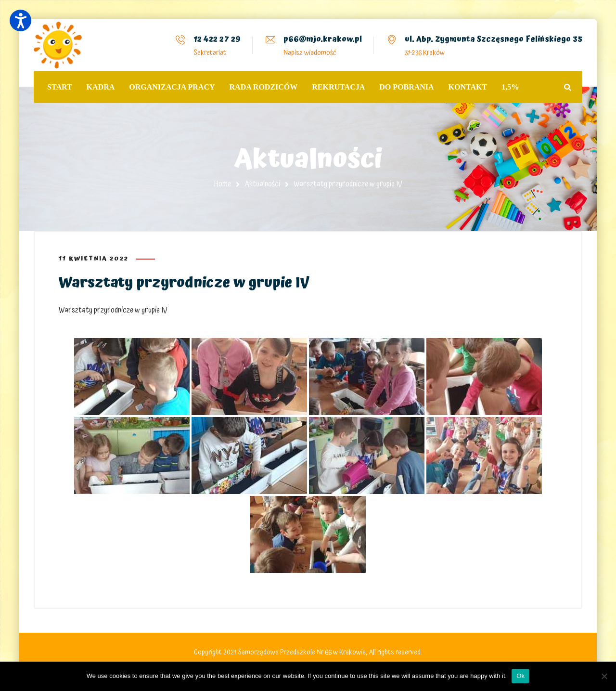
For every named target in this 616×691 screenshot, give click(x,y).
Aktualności (262, 184)
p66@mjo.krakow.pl (323, 39)
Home (223, 184)
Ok (520, 676)
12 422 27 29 (217, 39)
